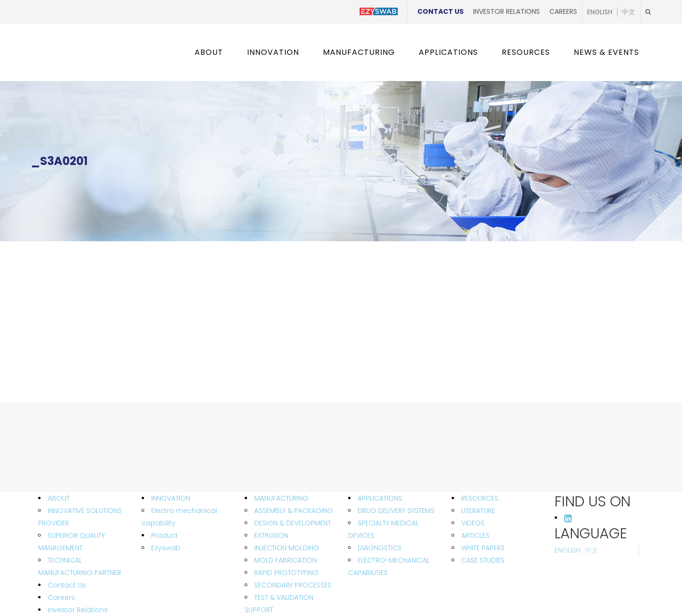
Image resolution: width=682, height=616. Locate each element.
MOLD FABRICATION (285, 560)
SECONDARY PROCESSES (293, 585)
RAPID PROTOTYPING (286, 573)
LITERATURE (478, 511)
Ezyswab (166, 548)
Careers (563, 11)
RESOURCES (480, 498)
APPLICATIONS (380, 498)
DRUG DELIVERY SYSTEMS (396, 511)
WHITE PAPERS (483, 548)
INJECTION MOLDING (287, 548)
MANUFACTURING (281, 498)
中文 (629, 12)
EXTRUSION (271, 535)
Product (165, 535)
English (600, 12)
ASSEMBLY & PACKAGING (294, 511)
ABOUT (59, 498)
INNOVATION (171, 498)
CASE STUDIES (483, 560)
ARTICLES (475, 535)
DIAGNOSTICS (380, 548)
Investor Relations (506, 11)
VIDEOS (473, 523)
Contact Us (440, 11)
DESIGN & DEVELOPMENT (293, 523)
